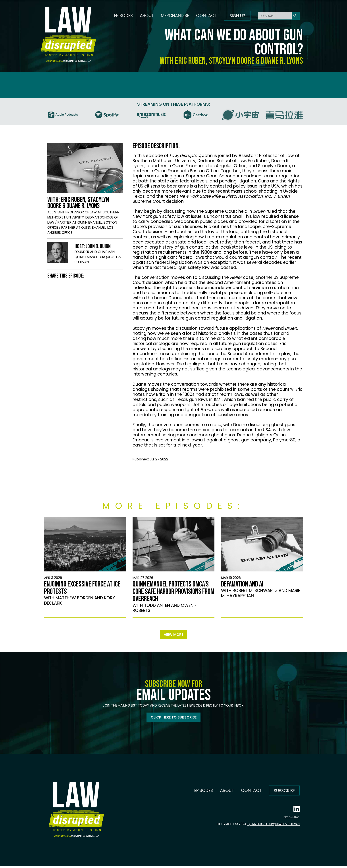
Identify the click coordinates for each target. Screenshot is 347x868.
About (147, 16)
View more (173, 635)
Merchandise (175, 16)
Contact (206, 16)
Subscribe (284, 792)
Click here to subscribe (174, 719)
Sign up (237, 16)
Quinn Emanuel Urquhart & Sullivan (270, 826)
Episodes (123, 16)
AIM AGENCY (292, 819)
